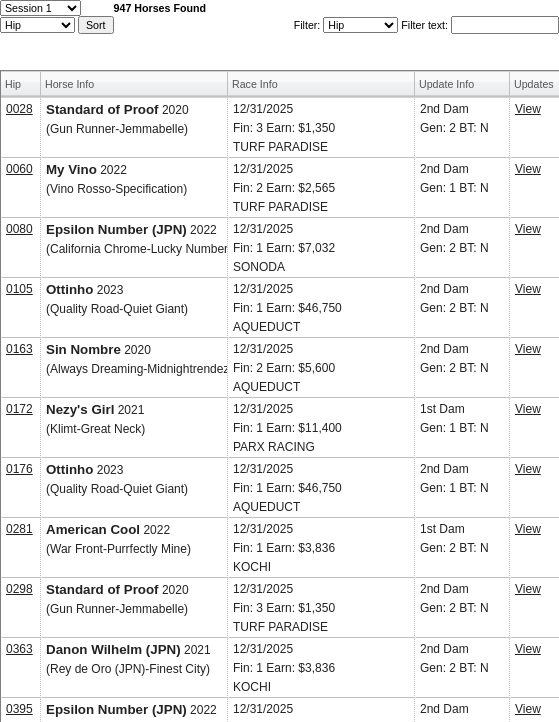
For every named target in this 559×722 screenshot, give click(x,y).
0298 (19, 589)
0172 (19, 409)
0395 (19, 709)
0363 (19, 649)
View (528, 109)
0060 (19, 169)
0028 (19, 109)
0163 (19, 349)
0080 (19, 229)
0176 (19, 469)
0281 (19, 529)
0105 (19, 289)
